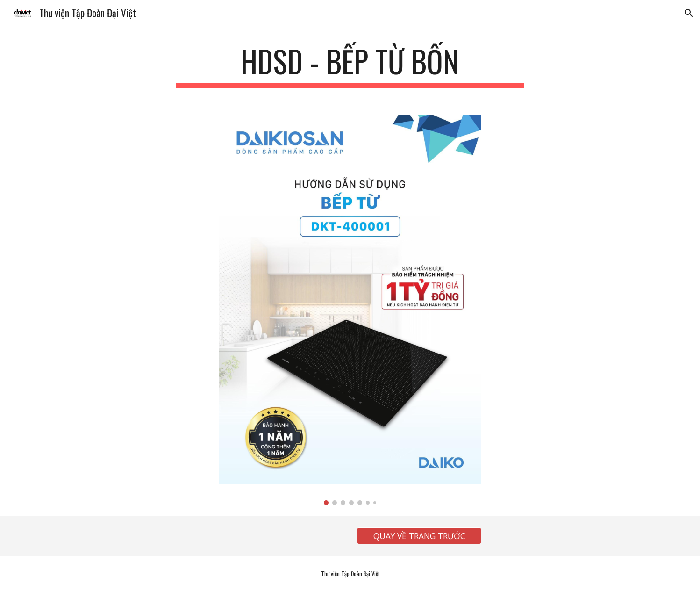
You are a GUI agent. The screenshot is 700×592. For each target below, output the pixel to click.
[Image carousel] (350, 310)
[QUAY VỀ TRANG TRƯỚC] (419, 536)
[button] (689, 13)
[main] (350, 66)
